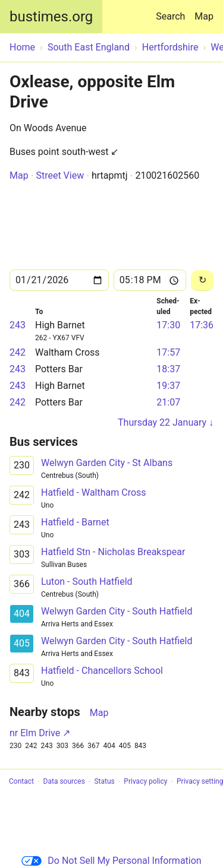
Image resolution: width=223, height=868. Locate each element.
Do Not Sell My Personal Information (111, 861)
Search (173, 11)
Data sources (64, 782)
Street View (60, 175)
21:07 (168, 402)
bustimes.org (51, 17)
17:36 (202, 325)
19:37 (168, 386)
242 (18, 352)
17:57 (168, 352)
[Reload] (202, 281)
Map (204, 16)
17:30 (168, 325)
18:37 (168, 369)
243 (18, 325)
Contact (21, 782)
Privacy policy (145, 782)
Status (104, 782)
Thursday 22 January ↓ (166, 422)
